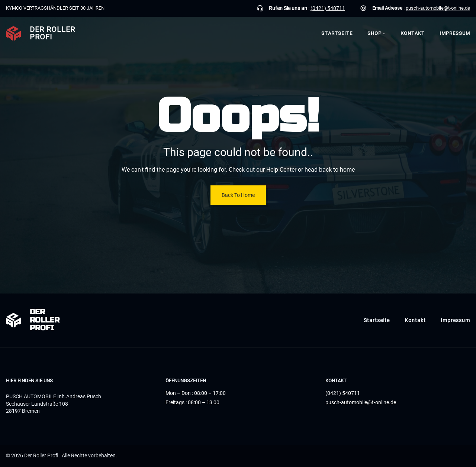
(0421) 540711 (328, 8)
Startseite (337, 33)
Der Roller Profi (52, 33)
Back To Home (238, 195)
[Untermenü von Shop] (384, 33)
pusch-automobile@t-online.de (438, 8)
